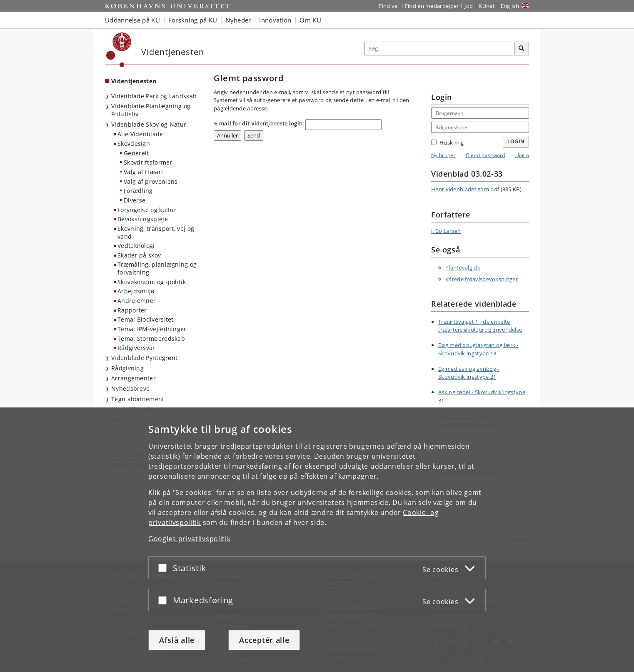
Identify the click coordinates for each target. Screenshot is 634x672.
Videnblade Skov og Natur (149, 124)
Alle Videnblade (140, 134)
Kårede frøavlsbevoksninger (482, 279)
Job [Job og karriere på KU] (469, 6)
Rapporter (132, 310)
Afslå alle (177, 640)
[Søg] (522, 49)
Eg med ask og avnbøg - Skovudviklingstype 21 (469, 373)
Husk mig (447, 142)
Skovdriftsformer (148, 162)
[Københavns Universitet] (119, 50)
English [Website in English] (510, 6)
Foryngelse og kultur (147, 210)
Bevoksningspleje (143, 219)
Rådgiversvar (136, 348)
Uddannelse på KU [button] (132, 20)
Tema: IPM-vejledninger (152, 329)
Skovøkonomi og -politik (152, 282)
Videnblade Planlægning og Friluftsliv (151, 110)
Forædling (138, 191)
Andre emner (137, 301)
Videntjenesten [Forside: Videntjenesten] (134, 81)
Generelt (136, 153)
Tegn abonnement (138, 399)
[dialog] (317, 540)
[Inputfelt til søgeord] (439, 49)
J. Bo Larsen (446, 231)
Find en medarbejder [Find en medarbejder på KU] (432, 6)
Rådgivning (127, 368)
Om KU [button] (310, 20)
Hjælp (522, 155)
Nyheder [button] (238, 20)
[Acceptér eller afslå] (165, 568)
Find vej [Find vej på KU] (389, 6)
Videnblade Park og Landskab (154, 96)
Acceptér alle (264, 640)
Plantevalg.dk (463, 267)
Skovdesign (134, 144)
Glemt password (485, 155)
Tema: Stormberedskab (151, 338)
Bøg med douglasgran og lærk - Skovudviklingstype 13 (478, 349)
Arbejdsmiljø (136, 291)
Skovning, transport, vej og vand (156, 232)
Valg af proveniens (151, 181)
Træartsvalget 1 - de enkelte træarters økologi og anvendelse (480, 326)
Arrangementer (134, 378)
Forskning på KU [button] (193, 20)
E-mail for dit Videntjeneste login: (259, 123)
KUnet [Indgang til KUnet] (487, 6)
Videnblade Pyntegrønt (144, 358)
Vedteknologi (136, 246)
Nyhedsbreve (130, 388)
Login (516, 141)
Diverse (135, 200)
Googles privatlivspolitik (190, 539)
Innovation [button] (275, 20)
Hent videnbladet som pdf (465, 189)
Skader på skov (139, 255)
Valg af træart (144, 172)
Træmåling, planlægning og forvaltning (157, 268)
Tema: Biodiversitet (146, 319)
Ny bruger (443, 155)
